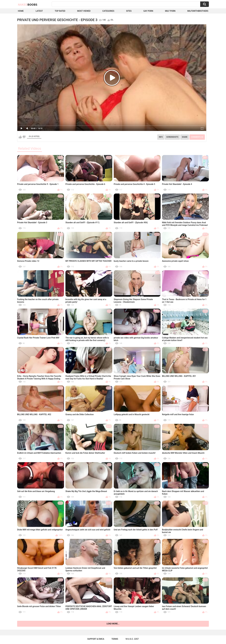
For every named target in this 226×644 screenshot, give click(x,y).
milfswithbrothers (198, 11)
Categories (108, 11)
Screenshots (172, 137)
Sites (129, 11)
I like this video (20, 137)
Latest (39, 11)
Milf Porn (170, 11)
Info (161, 137)
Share (185, 137)
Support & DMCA (96, 639)
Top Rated (60, 11)
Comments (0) (197, 137)
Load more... (113, 624)
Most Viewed (84, 11)
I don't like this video (24, 137)
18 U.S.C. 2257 (132, 639)
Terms (115, 639)
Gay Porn (148, 11)
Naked (28, 4)
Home (21, 11)
